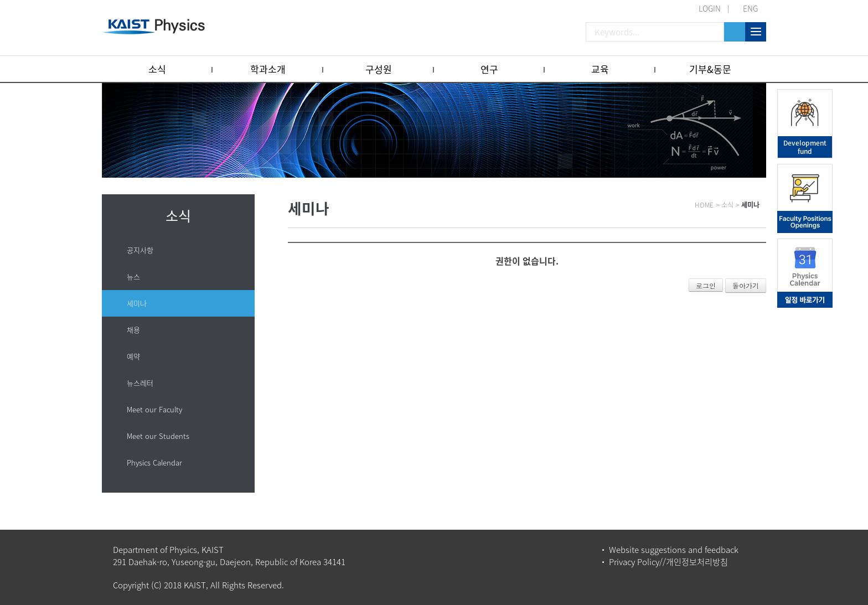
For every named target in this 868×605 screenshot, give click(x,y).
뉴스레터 (140, 383)
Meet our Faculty (154, 409)
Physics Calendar (154, 462)
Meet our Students (158, 436)
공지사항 (140, 250)
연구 (489, 69)
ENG (750, 8)
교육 (600, 69)
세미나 (137, 303)
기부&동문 (710, 69)
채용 (133, 330)
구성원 (379, 69)
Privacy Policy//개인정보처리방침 (668, 562)
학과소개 (268, 69)
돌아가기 (746, 285)
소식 (157, 69)
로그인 (706, 285)
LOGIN (710, 8)
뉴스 (133, 276)
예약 (133, 356)
